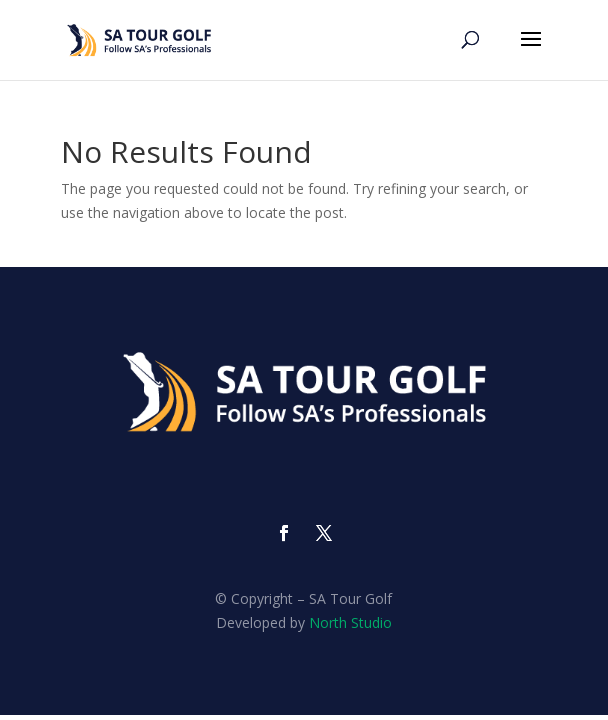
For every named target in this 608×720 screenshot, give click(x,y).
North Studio (350, 622)
